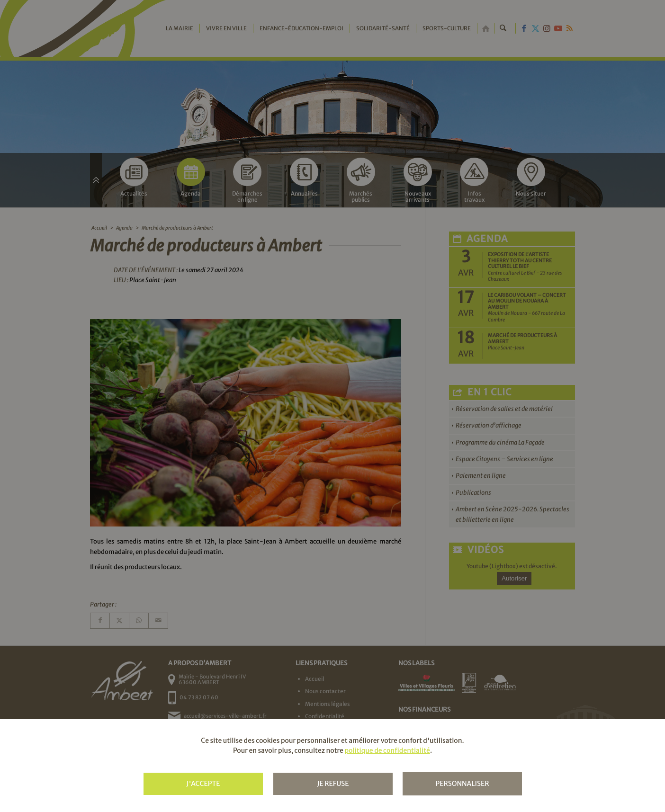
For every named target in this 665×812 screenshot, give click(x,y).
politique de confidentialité (387, 750)
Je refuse (333, 784)
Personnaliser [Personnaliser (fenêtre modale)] (462, 784)
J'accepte (203, 784)
